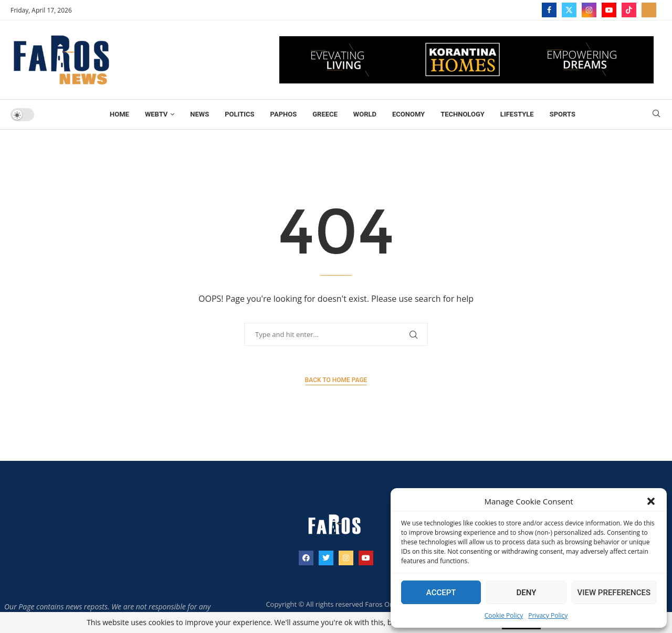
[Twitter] (569, 10)
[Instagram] (589, 10)
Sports (563, 114)
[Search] (656, 115)
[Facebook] (549, 10)
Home (119, 114)
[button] (651, 501)
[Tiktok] (629, 10)
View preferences (614, 593)
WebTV (156, 114)
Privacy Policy (548, 615)
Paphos (284, 114)
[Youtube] (609, 10)
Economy (408, 114)
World (365, 114)
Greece (325, 114)
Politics (239, 114)
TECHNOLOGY (463, 114)
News (199, 114)
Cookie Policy (504, 615)
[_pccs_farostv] (649, 10)
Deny (526, 593)
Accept (441, 593)
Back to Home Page (336, 380)
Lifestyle (517, 114)
